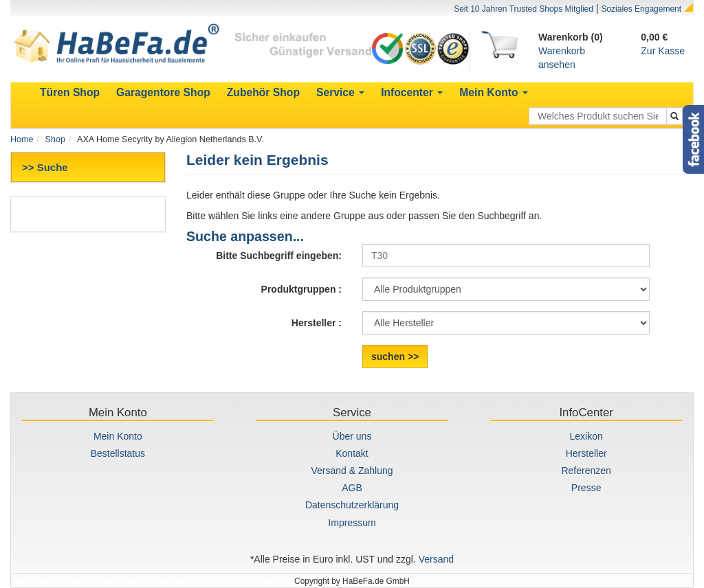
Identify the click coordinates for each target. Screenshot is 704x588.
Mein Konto (118, 436)
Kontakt (352, 453)
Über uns (352, 436)
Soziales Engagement (641, 9)
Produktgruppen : (301, 289)
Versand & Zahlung (352, 471)
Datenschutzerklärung (352, 505)
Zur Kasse (663, 51)
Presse (586, 488)
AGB (352, 488)
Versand (436, 559)
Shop (55, 139)
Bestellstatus (118, 453)
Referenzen (586, 471)
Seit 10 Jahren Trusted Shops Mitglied (524, 9)
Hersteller (586, 453)
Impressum (352, 523)
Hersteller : (317, 323)
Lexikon (586, 436)
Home (22, 139)
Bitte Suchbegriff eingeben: (279, 256)
